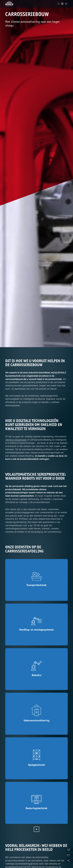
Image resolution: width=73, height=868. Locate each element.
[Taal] (62, 4)
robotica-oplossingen (16, 440)
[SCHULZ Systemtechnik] (9, 4)
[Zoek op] (59, 4)
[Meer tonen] (36, 829)
